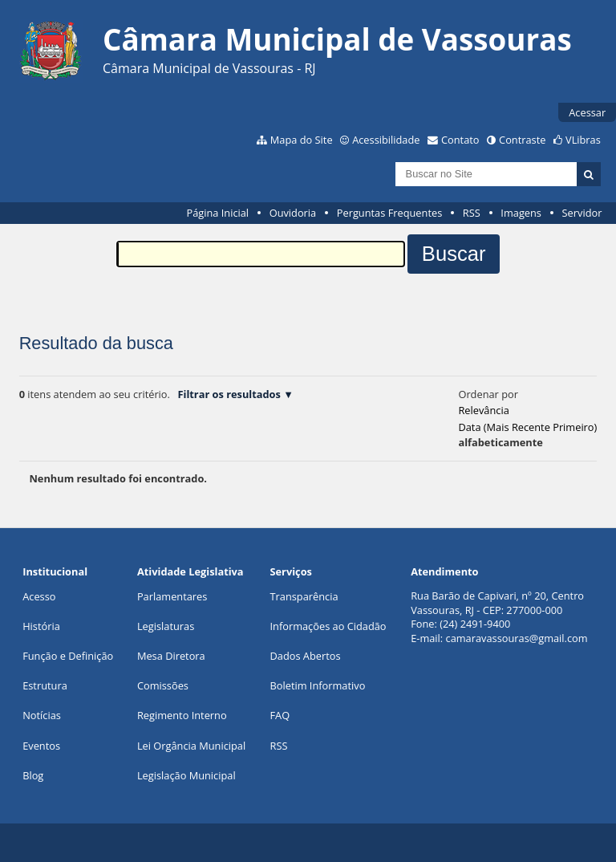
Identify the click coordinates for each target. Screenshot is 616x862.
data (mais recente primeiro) (527, 427)
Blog (33, 775)
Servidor (582, 213)
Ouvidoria (293, 213)
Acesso (39, 596)
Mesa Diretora (171, 656)
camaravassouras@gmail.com (517, 638)
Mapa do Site (302, 140)
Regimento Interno (182, 715)
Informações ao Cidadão (328, 626)
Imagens (521, 213)
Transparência (304, 596)
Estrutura (45, 685)
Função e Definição (68, 656)
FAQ (280, 715)
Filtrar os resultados (229, 394)
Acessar (587, 112)
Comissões (163, 685)
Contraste (522, 140)
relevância (483, 410)
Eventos (41, 746)
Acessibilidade (386, 140)
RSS (472, 213)
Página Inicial (217, 213)
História (41, 626)
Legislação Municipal (186, 775)
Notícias (42, 715)
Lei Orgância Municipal (191, 746)
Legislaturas (166, 626)
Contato (460, 140)
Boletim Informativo (318, 685)
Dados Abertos (306, 656)
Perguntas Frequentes (389, 213)
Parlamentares (172, 596)
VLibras (583, 140)
